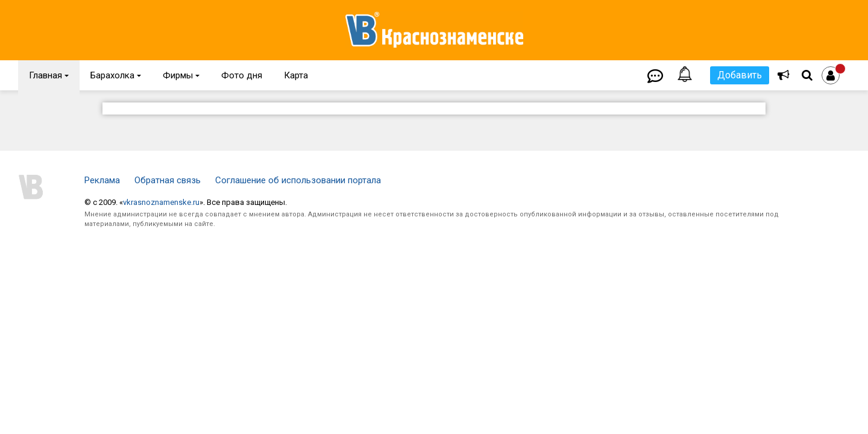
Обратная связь (168, 180)
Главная (49, 75)
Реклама (102, 180)
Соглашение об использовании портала (298, 180)
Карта (296, 75)
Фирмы (181, 75)
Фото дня (242, 75)
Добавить (740, 75)
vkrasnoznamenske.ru (161, 202)
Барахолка (116, 75)
